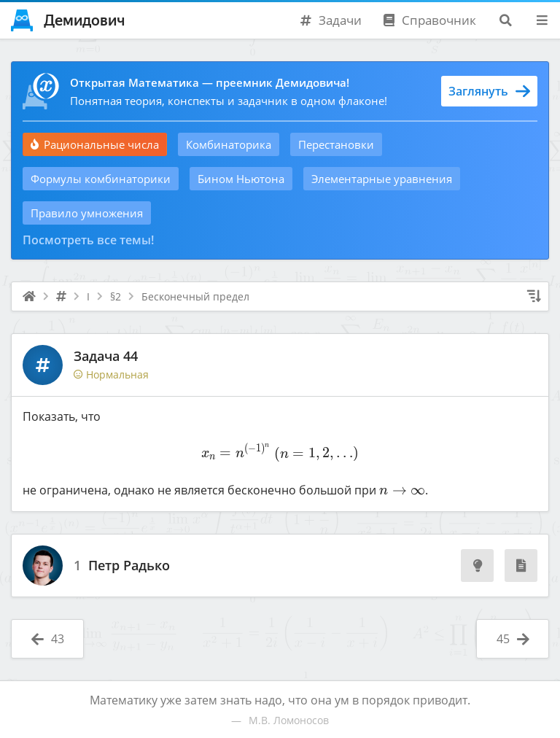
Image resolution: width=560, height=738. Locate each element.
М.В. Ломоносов (289, 720)
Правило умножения (87, 213)
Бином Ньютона (241, 179)
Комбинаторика (229, 144)
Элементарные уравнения (382, 179)
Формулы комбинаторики (101, 179)
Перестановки (336, 144)
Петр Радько (129, 566)
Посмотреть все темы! (88, 240)
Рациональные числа (95, 144)
